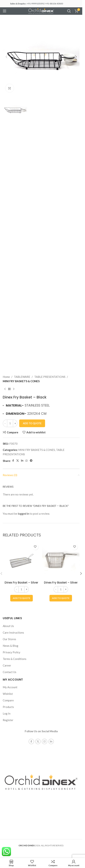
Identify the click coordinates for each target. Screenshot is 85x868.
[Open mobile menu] (5, 11)
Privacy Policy (12, 652)
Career (7, 665)
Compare (8, 700)
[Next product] (14, 389)
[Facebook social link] (13, 461)
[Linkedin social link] (22, 461)
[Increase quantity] (15, 423)
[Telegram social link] (31, 461)
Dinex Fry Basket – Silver (21, 583)
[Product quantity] (10, 423)
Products (8, 707)
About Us (8, 626)
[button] (6, 57)
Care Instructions (13, 633)
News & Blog (11, 646)
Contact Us (10, 672)
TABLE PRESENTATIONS (50, 377)
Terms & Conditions (15, 659)
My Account (10, 687)
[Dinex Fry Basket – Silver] (22, 560)
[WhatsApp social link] (27, 461)
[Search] (69, 11)
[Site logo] (41, 11)
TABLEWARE (22, 377)
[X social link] (18, 461)
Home (6, 377)
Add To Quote (32, 423)
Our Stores (9, 639)
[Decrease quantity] (5, 423)
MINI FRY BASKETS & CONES (21, 381)
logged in (23, 514)
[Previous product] (5, 389)
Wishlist (8, 694)
